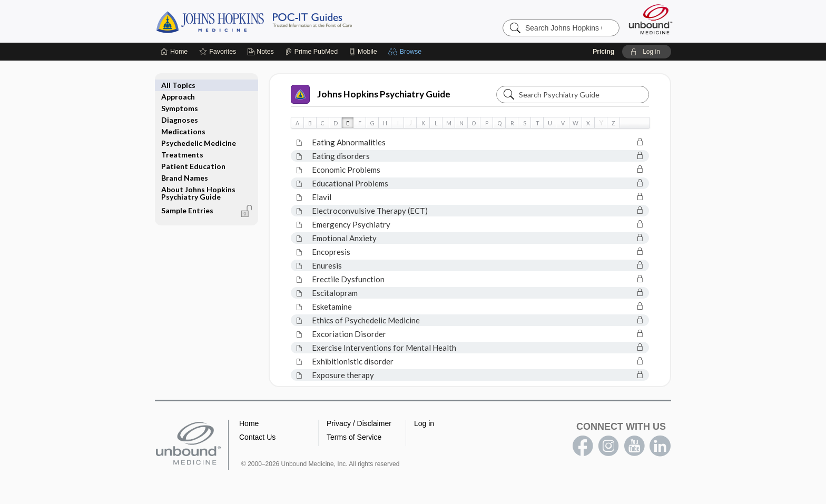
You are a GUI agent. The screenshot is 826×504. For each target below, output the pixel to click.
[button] (406, 52)
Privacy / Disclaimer (359, 423)
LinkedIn (660, 446)
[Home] (174, 52)
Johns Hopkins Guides (287, 21)
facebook (583, 446)
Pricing (603, 52)
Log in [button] (424, 423)
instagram (608, 446)
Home (249, 423)
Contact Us (257, 437)
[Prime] (311, 52)
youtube (634, 446)
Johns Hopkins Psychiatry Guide (371, 94)
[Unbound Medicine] (651, 19)
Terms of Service (354, 437)
